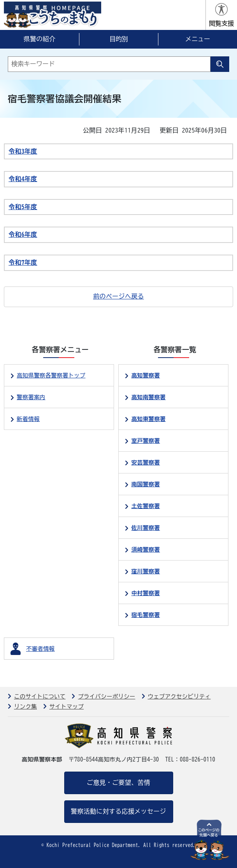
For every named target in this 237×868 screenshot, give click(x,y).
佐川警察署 (146, 528)
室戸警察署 (146, 441)
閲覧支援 (221, 23)
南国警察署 (146, 484)
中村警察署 (146, 593)
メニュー (198, 39)
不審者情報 (40, 649)
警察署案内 (31, 397)
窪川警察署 (146, 571)
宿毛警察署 (146, 615)
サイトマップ (67, 706)
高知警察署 (146, 375)
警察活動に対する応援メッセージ (119, 811)
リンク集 (25, 706)
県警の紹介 (40, 39)
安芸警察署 (146, 462)
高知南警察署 (148, 397)
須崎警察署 (146, 549)
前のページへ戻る (119, 296)
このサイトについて (40, 696)
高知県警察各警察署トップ (51, 375)
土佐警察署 (146, 506)
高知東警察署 (148, 419)
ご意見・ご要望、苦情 (119, 782)
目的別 (119, 39)
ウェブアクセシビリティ (179, 696)
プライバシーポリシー (106, 696)
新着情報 (28, 419)
